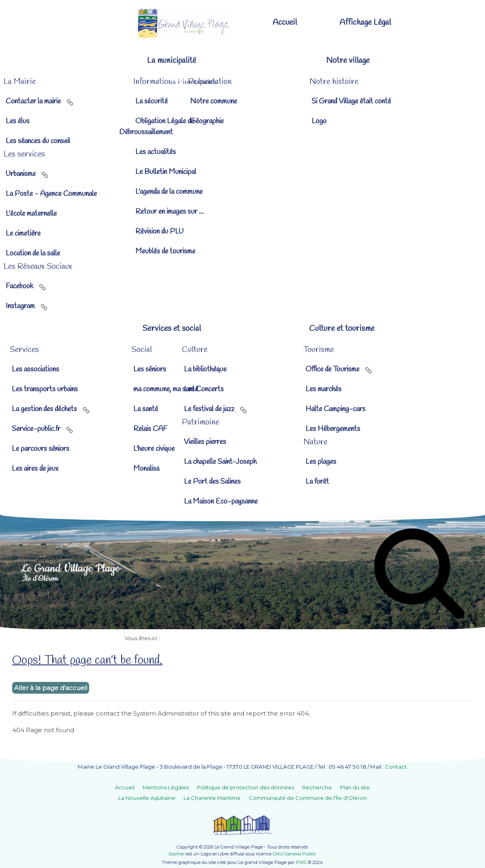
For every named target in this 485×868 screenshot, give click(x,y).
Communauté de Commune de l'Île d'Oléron (308, 798)
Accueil (125, 787)
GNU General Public (294, 854)
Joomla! (177, 854)
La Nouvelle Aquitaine (147, 798)
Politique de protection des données (246, 787)
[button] (159, 61)
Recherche (317, 787)
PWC (301, 862)
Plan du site (355, 787)
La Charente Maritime (212, 798)
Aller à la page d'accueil (51, 688)
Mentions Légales (166, 787)
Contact (396, 767)
